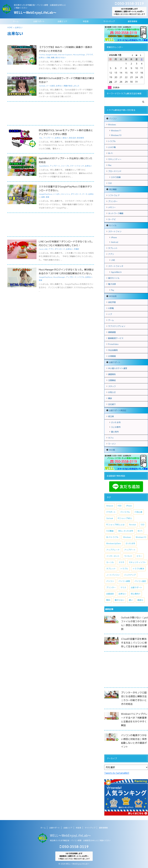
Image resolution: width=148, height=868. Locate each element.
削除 (43, 197)
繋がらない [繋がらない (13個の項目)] (119, 600)
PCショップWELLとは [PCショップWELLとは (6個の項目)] (115, 525)
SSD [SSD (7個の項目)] (142, 525)
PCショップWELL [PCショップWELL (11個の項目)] (125, 518)
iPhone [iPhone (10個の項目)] (129, 506)
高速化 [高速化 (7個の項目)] (140, 600)
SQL (41, 138)
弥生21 (65, 138)
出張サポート (39, 21)
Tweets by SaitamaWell (117, 773)
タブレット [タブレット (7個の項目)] (111, 569)
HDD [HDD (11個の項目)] (120, 506)
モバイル (113, 225)
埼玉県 (111, 416)
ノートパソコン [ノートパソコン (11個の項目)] (113, 575)
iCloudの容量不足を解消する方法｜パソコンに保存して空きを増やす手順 (134, 643)
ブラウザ (89, 55)
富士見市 (115, 432)
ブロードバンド (115, 171)
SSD (110, 183)
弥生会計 (73, 138)
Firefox (42, 55)
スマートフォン (115, 231)
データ (85, 194)
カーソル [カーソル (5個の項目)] (110, 562)
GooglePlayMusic (46, 194)
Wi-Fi (110, 153)
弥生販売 (80, 138)
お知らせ (112, 392)
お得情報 (112, 356)
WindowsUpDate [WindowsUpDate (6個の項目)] (114, 543)
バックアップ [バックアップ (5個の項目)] (130, 575)
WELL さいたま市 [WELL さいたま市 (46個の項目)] (126, 531)
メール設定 (51, 86)
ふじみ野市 (116, 427)
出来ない (42, 58)
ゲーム (111, 320)
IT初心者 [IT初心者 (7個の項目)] (138, 512)
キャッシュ (66, 194)
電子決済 (112, 284)
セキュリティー (115, 159)
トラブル (81, 277)
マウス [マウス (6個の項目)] (123, 587)
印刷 (48, 58)
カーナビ (112, 219)
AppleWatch (44, 166)
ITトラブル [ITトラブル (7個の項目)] (125, 512)
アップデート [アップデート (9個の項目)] (130, 550)
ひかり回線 (116, 177)
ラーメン (112, 444)
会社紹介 (112, 404)
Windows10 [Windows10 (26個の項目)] (141, 537)
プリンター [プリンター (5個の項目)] (111, 587)
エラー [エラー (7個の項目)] (139, 556)
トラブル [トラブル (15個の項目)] (124, 569)
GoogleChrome (51, 55)
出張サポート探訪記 (118, 410)
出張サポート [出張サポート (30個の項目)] (136, 587)
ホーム (16, 21)
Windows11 (116, 131)
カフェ (111, 438)
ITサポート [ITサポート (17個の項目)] (111, 512)
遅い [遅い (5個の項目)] (131, 600)
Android (115, 242)
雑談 (110, 398)
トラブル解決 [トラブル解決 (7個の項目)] (138, 569)
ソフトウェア (114, 195)
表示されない (61, 58)
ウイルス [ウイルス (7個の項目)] (128, 556)
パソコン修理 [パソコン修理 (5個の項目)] (124, 581)
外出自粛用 (113, 350)
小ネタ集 (112, 147)
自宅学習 (112, 302)
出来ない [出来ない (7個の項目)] (122, 594)
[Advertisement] (51, 114)
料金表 (86, 21)
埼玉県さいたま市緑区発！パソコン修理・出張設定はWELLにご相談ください (80, 840)
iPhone (114, 237)
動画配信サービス (116, 338)
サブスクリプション (117, 326)
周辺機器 (113, 189)
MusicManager (59, 277)
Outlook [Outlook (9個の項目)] (110, 518)
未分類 (112, 450)
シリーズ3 (65, 166)
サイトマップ (109, 21)
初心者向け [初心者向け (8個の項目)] (136, 594)
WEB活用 (113, 296)
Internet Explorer (65, 55)
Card (41, 249)
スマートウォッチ (77, 166)
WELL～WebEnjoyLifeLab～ (35, 13)
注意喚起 (112, 380)
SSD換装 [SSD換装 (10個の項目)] (110, 531)
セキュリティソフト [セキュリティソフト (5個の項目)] (137, 562)
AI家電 (111, 308)
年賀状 (76, 249)
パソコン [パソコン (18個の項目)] (110, 581)
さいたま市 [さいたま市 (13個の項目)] (130, 543)
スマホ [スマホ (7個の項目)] (121, 562)
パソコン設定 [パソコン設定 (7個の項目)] (140, 581)
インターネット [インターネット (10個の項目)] (113, 556)
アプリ (51, 249)
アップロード (71, 277)
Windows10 (116, 135)
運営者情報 (132, 21)
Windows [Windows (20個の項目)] (127, 537)
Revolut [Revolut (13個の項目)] (133, 525)
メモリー (112, 207)
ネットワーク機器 (116, 213)
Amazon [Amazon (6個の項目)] (110, 506)
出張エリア (62, 21)
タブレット (113, 248)
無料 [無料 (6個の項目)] (108, 600)
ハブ (110, 314)
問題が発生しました (72, 86)
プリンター (113, 201)
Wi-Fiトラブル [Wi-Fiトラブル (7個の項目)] (112, 537)
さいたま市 (116, 422)
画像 (53, 58)
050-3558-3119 (129, 3)
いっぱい (57, 194)
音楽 (47, 197)
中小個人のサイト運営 (118, 368)
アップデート (49, 138)
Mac (110, 165)
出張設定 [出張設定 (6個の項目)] (110, 594)
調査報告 (112, 374)
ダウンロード (76, 194)
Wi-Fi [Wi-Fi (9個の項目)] (140, 531)
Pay (113, 290)
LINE (46, 249)
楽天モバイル (114, 278)
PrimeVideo (113, 344)
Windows (112, 125)
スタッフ (112, 386)
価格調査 (112, 332)
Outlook (42, 86)
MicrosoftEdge (79, 55)
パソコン (113, 119)
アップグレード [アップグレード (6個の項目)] (113, 550)
